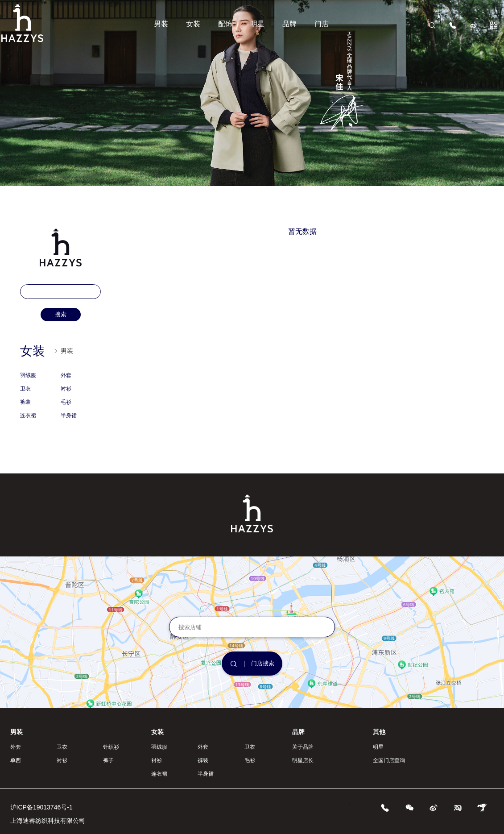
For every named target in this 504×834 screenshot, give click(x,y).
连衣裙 (28, 415)
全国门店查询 (389, 760)
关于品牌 (303, 747)
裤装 (25, 402)
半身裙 (69, 415)
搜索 (61, 314)
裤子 (108, 760)
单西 (16, 760)
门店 (322, 24)
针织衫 (111, 747)
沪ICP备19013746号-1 (41, 807)
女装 (193, 24)
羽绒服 (28, 375)
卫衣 (25, 389)
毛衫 (66, 402)
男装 (161, 24)
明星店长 (303, 760)
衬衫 (66, 389)
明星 (257, 24)
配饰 (225, 24)
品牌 (289, 24)
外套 (66, 375)
